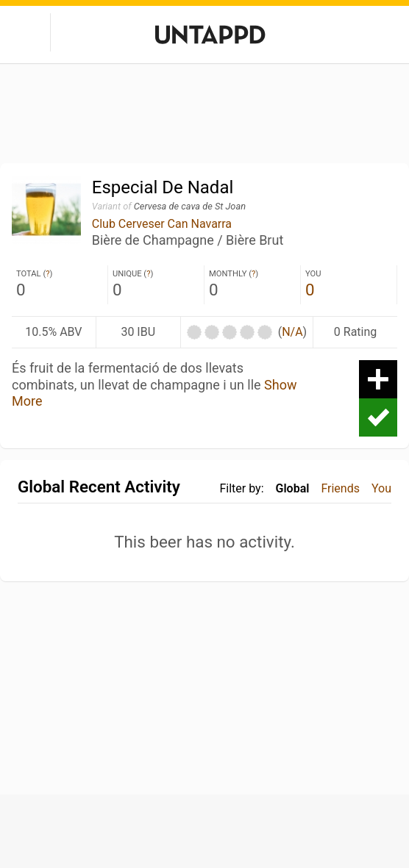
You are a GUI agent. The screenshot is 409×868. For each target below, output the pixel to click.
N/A (292, 332)
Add (378, 379)
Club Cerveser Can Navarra (162, 224)
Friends (340, 488)
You (381, 488)
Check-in (378, 417)
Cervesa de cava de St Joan (190, 206)
